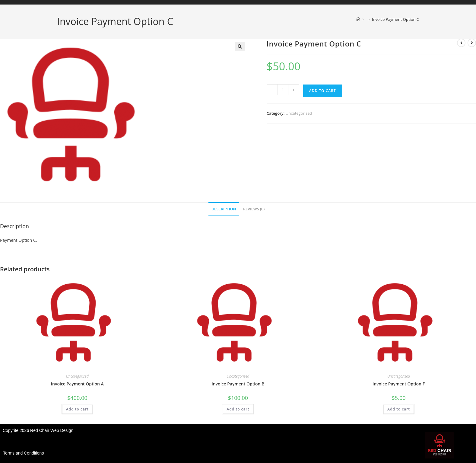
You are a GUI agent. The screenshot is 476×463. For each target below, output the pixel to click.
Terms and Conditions (23, 453)
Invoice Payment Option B (238, 384)
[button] (240, 46)
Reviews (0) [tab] (254, 209)
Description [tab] (224, 209)
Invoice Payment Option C (395, 19)
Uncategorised (299, 113)
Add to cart (323, 91)
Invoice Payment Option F (399, 384)
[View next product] (472, 43)
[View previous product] (461, 43)
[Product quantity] (283, 90)
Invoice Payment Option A (77, 384)
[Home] (358, 19)
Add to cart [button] (77, 409)
